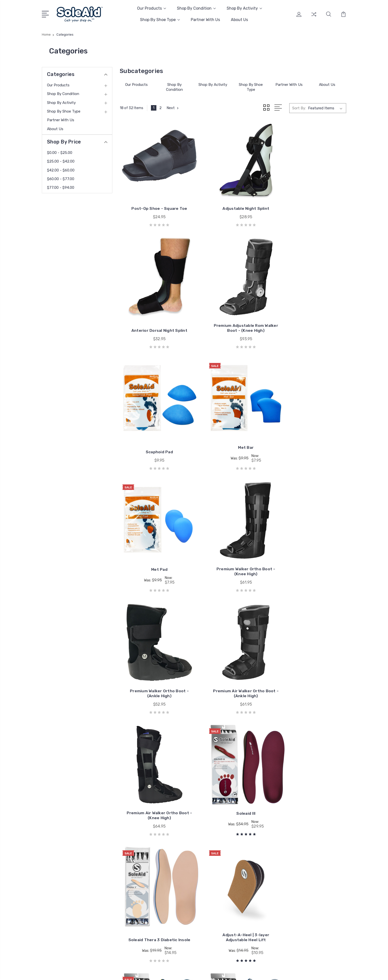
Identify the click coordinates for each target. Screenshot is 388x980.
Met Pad (155, 420)
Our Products (152, 8)
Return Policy (180, 892)
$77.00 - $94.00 (61, 188)
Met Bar (311, 307)
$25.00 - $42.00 (61, 161)
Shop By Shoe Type (160, 20)
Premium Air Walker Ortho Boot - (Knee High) (233, 535)
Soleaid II (311, 650)
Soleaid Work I (233, 772)
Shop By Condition (196, 8)
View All (300, 887)
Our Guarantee (181, 865)
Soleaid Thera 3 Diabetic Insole (155, 648)
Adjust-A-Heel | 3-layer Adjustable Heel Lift (233, 648)
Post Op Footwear (309, 880)
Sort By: (299, 108)
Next (173, 108)
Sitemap (93, 971)
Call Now (57, 898)
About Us (239, 20)
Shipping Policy (182, 885)
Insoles (299, 850)
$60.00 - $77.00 (61, 179)
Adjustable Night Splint (233, 199)
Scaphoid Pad (233, 312)
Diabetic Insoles (307, 858)
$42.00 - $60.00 (61, 170)
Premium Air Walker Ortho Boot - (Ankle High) (155, 535)
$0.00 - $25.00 (60, 153)
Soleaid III (311, 533)
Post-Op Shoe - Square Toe (155, 199)
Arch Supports (305, 865)
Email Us (57, 907)
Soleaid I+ (155, 772)
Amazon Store (181, 858)
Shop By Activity (244, 8)
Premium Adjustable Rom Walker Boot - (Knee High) (155, 309)
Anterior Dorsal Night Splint (311, 199)
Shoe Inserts (304, 873)
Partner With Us (205, 20)
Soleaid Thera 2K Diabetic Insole (311, 765)
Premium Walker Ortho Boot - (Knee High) (233, 422)
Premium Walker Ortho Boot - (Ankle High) (311, 422)
